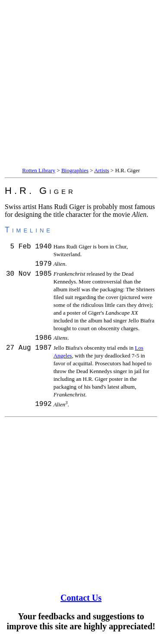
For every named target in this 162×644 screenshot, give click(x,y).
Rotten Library (39, 170)
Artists (102, 170)
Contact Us (81, 602)
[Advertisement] (81, 85)
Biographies (75, 170)
